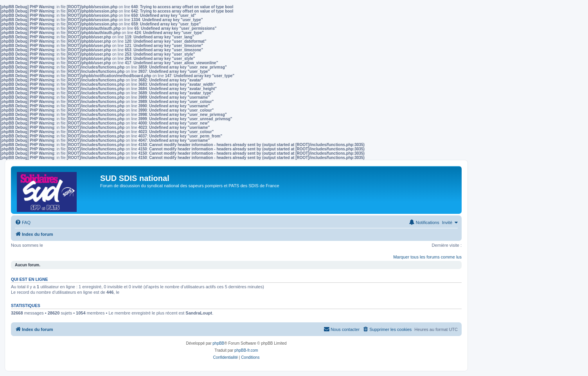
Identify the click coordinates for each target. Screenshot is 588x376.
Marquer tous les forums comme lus (427, 257)
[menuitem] (23, 222)
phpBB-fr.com (246, 350)
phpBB (218, 343)
